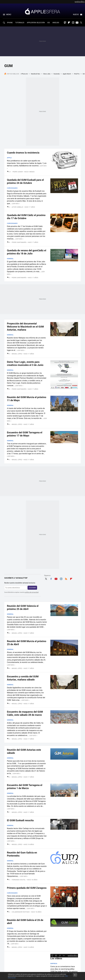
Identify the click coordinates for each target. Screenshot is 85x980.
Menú (9, 14)
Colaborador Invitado (21, 912)
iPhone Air (25, 74)
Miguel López (17, 354)
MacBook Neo (36, 74)
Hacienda (57, 74)
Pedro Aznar (18, 172)
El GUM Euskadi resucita (20, 820)
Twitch (65, 23)
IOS (49, 23)
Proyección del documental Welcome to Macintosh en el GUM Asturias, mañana (25, 327)
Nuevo (76, 14)
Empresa (54, 964)
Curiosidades (12, 188)
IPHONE (10, 23)
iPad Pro (77, 74)
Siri (84, 74)
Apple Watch (67, 74)
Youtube (77, 23)
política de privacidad (32, 592)
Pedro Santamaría (19, 242)
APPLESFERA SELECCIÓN (36, 23)
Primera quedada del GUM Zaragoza (27, 888)
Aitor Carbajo (17, 207)
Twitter (81, 23)
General (10, 259)
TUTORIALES (20, 23)
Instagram (73, 23)
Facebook (51, 579)
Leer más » (16, 204)
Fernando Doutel (19, 880)
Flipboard (69, 23)
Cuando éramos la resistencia (23, 153)
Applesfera (42, 11)
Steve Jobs (47, 74)
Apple (9, 158)
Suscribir (32, 588)
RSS (66, 579)
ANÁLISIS (56, 23)
